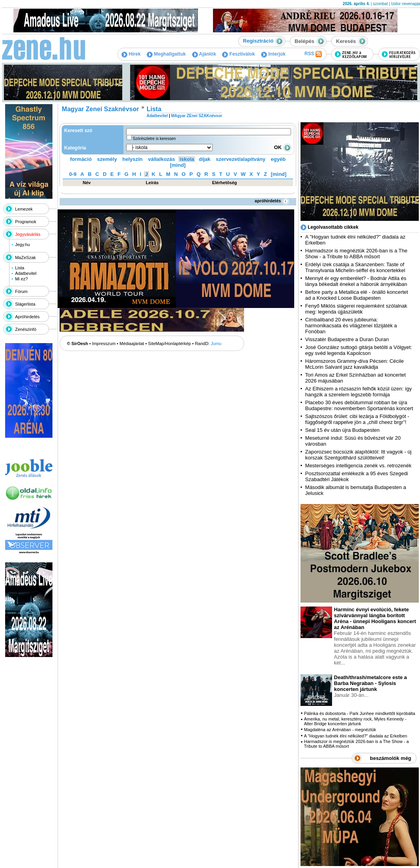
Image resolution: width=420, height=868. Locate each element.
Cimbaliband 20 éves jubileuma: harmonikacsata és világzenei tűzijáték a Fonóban (351, 326)
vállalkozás (161, 159)
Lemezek (24, 209)
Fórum (21, 291)
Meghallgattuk (166, 54)
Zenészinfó (26, 329)
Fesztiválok (238, 54)
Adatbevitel (26, 273)
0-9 (73, 174)
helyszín (132, 159)
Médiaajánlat (132, 343)
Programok (26, 222)
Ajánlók (204, 54)
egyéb (278, 159)
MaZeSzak (25, 258)
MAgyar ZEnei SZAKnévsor (197, 116)
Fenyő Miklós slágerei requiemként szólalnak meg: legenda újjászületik (356, 309)
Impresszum (104, 343)
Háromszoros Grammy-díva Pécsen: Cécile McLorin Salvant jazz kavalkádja (355, 364)
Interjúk (273, 54)
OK (283, 147)
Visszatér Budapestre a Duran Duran (347, 339)
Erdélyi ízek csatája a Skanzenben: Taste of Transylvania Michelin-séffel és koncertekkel (355, 267)
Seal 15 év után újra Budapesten (344, 430)
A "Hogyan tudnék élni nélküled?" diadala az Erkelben (356, 736)
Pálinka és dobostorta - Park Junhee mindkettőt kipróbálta (360, 713)
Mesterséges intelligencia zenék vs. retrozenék (358, 466)
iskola (187, 159)
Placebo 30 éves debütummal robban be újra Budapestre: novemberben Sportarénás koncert (359, 405)
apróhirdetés (272, 201)
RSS (313, 54)
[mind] (178, 165)
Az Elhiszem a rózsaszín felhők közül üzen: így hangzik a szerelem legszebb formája (358, 392)
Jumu (216, 343)
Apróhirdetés (27, 317)
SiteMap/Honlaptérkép (169, 343)
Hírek (131, 54)
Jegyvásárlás (28, 234)
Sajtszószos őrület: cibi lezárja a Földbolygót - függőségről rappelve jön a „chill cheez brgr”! (357, 419)
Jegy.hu (22, 245)
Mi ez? (21, 279)
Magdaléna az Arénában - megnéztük (340, 730)
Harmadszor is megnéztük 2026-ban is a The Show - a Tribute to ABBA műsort (356, 254)
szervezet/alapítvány (241, 159)
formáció (81, 159)
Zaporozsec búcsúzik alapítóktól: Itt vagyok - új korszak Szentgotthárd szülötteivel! (358, 455)
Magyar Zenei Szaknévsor (101, 109)
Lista (20, 268)
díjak (205, 159)
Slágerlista (25, 304)
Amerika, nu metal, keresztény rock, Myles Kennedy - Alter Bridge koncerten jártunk (355, 721)
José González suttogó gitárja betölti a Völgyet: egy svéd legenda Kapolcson (359, 350)
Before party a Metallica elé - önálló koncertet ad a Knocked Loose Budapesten (357, 295)
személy (107, 159)
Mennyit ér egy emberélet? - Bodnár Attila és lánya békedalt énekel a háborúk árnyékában (356, 281)
